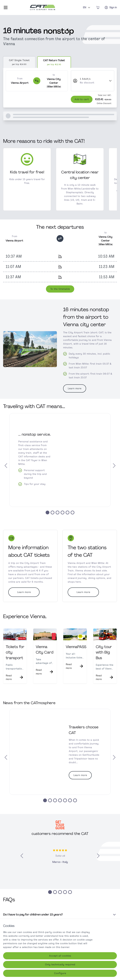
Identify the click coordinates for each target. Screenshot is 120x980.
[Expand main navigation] (6, 7)
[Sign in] (111, 7)
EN (87, 7)
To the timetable (60, 294)
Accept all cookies (60, 956)
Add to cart (82, 103)
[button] (8, 470)
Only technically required (60, 964)
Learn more (75, 392)
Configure (60, 973)
